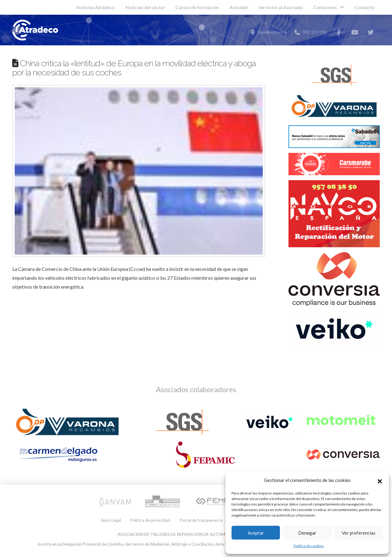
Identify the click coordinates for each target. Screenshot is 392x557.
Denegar (307, 533)
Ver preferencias (359, 533)
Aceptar (256, 533)
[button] (380, 480)
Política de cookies (309, 546)
